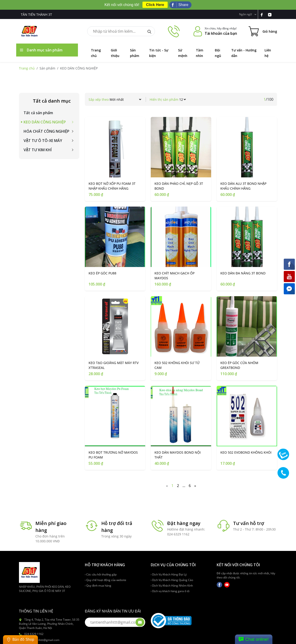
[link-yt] (272, 14)
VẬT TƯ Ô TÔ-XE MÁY (43, 141)
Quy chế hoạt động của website (106, 580)
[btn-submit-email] (140, 622)
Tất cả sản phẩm (38, 113)
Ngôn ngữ (248, 14)
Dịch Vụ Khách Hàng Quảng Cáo (172, 580)
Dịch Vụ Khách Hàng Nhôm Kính (172, 586)
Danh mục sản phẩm (41, 50)
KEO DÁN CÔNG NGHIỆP (45, 122)
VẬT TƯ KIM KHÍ (38, 150)
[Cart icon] (263, 31)
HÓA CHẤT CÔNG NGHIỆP (46, 131)
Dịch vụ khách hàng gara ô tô (170, 591)
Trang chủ (27, 68)
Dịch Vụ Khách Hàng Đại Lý (169, 574)
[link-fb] (264, 14)
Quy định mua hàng (98, 586)
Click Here (155, 5)
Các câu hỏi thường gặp (101, 574)
